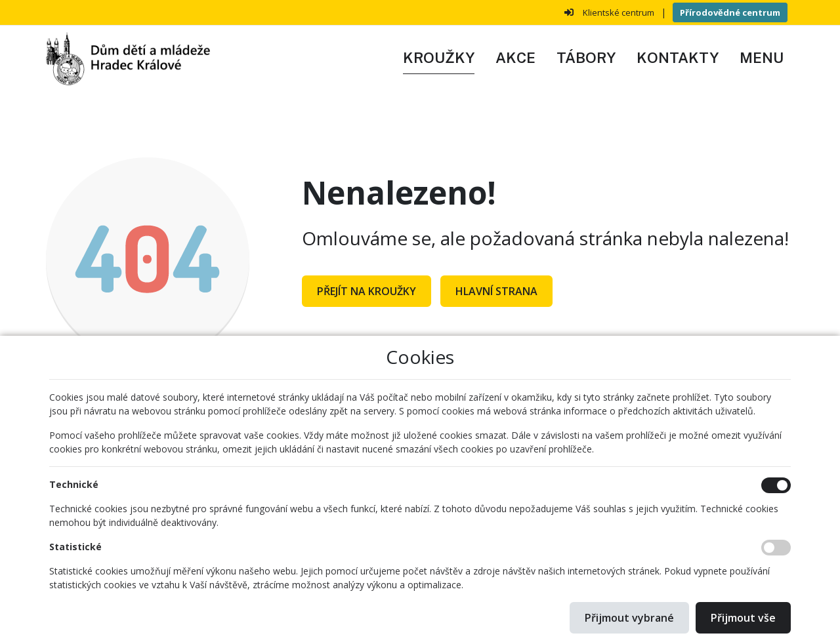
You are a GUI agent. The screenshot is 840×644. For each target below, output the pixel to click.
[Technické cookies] (776, 485)
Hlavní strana (496, 291)
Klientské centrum (619, 12)
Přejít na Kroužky (367, 291)
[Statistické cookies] (776, 548)
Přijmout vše (743, 618)
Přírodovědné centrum (730, 12)
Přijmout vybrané (629, 618)
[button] (762, 58)
